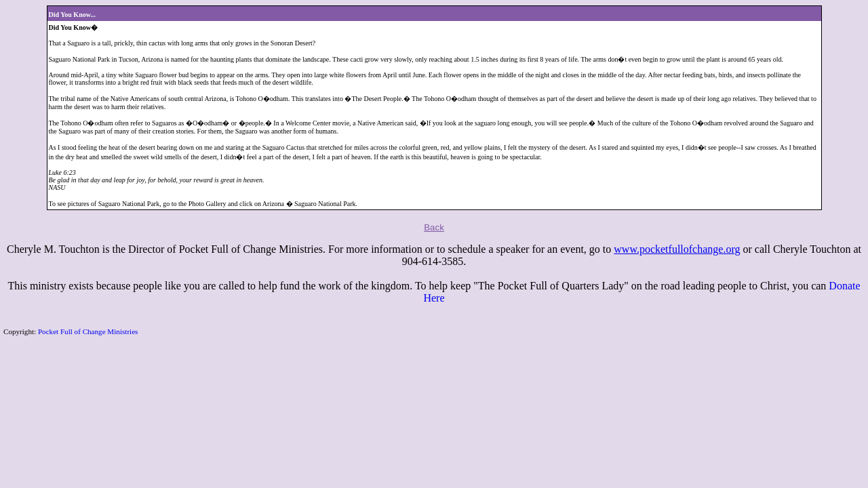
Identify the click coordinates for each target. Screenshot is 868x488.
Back (434, 227)
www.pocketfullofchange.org (677, 249)
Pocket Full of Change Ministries (88, 331)
